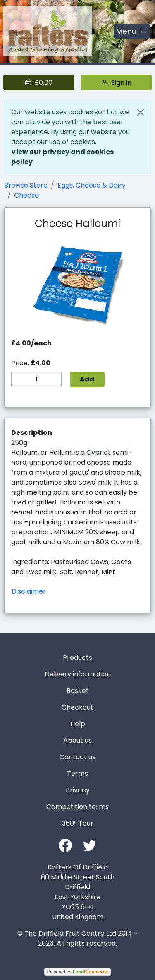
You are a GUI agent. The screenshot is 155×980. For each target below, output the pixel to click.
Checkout (77, 707)
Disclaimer (29, 591)
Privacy (78, 790)
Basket (78, 691)
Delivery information (78, 674)
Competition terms (77, 807)
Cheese (26, 195)
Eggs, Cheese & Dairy (92, 185)
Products (77, 658)
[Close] (141, 112)
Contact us (77, 757)
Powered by (77, 972)
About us (77, 740)
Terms (77, 774)
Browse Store (26, 185)
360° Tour (78, 823)
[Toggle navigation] (132, 31)
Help (78, 724)
